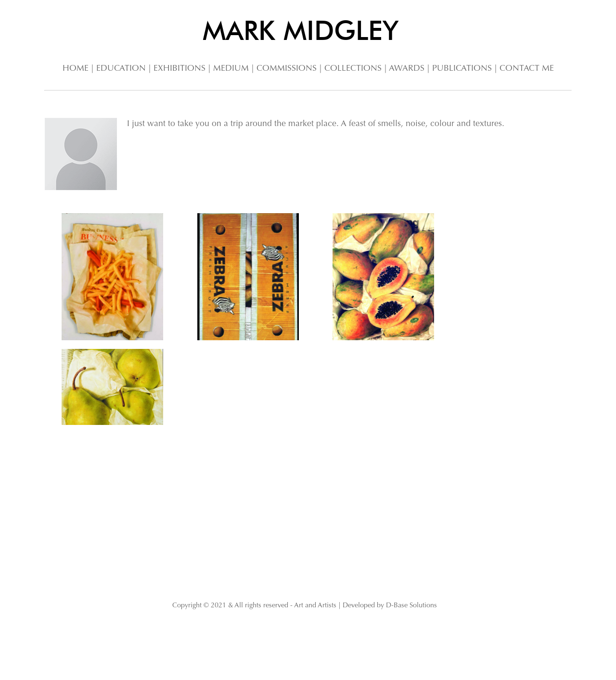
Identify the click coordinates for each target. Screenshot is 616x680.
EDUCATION (121, 69)
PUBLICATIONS (462, 69)
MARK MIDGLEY (301, 30)
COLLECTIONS (353, 69)
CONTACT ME (527, 69)
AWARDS (407, 69)
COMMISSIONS (287, 69)
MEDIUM (231, 69)
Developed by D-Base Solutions (390, 606)
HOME (76, 69)
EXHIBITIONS (180, 69)
